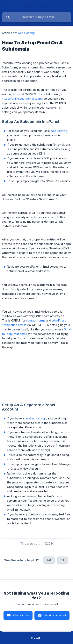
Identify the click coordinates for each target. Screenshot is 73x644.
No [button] (62, 560)
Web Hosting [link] (26, 33)
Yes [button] (49, 560)
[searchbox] (36, 17)
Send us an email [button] (55, 615)
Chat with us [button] (21, 615)
